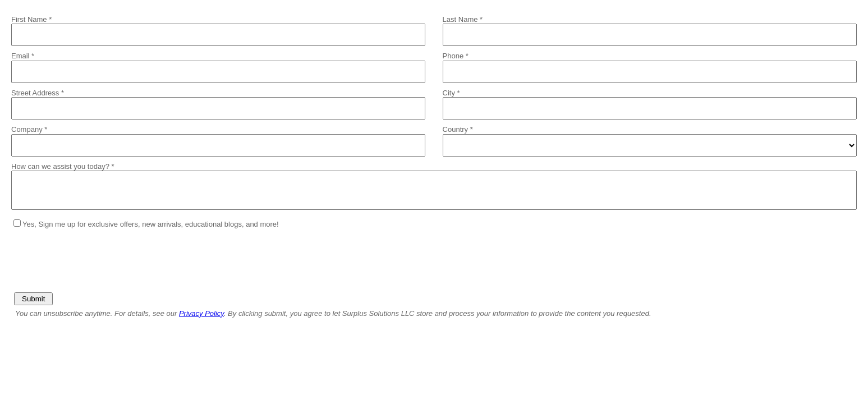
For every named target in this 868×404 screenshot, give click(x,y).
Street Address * (38, 93)
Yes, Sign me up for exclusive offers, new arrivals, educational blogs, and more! (151, 224)
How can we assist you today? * (63, 166)
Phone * (456, 56)
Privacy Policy (201, 313)
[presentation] (97, 256)
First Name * (31, 19)
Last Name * (463, 19)
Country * (458, 129)
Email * (23, 56)
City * (451, 93)
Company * (29, 129)
